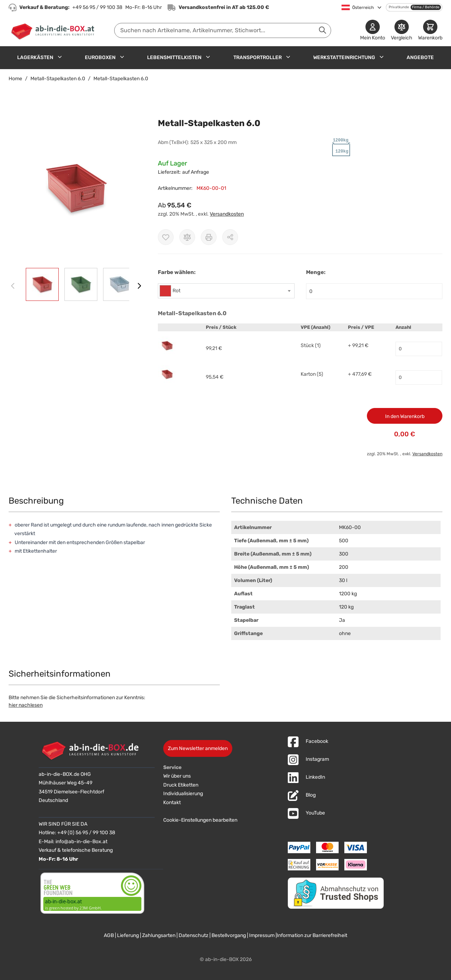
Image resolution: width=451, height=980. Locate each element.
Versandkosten (227, 214)
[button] (76, 188)
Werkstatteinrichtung (344, 57)
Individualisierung (183, 794)
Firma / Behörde (426, 7)
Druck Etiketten (181, 785)
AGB (109, 935)
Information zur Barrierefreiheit (312, 935)
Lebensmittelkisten (174, 57)
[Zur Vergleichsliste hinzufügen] (187, 237)
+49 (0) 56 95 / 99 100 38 (86, 833)
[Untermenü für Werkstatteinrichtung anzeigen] (382, 57)
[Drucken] (209, 237)
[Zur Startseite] (54, 30)
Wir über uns (177, 776)
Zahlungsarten (159, 935)
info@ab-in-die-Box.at (81, 842)
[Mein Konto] (373, 31)
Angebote (420, 57)
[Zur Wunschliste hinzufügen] (166, 237)
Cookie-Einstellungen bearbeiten (200, 820)
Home (15, 79)
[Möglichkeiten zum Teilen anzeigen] (230, 237)
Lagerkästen (35, 57)
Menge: (316, 272)
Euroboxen (100, 57)
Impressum (262, 935)
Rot (176, 291)
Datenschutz (193, 935)
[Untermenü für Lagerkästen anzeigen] (60, 57)
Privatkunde (399, 7)
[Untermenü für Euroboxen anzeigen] (122, 57)
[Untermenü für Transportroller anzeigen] (288, 57)
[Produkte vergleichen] (402, 31)
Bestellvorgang (229, 935)
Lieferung (128, 935)
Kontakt (172, 803)
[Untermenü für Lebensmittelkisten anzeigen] (208, 57)
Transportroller (258, 57)
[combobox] (223, 30)
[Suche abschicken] (323, 30)
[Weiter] (139, 286)
